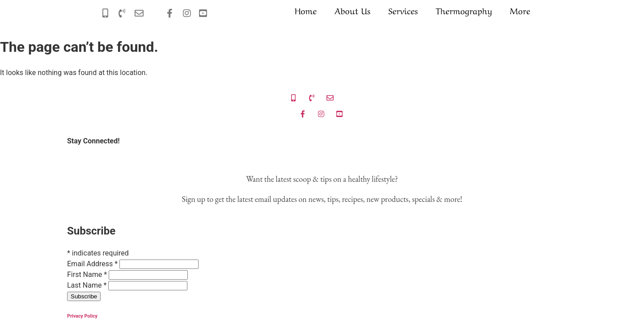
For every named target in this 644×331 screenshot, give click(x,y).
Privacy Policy (82, 316)
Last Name (88, 285)
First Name (88, 274)
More (520, 10)
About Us (352, 10)
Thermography (464, 10)
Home (306, 10)
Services (403, 10)
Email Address (93, 264)
